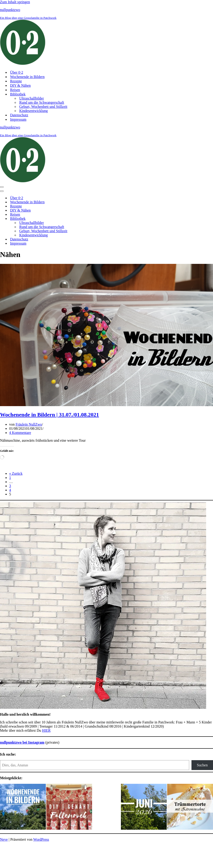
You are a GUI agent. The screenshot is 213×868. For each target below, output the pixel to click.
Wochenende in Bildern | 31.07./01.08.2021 (49, 415)
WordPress (41, 839)
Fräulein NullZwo (29, 424)
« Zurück (16, 473)
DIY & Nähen (20, 85)
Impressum (18, 119)
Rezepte (16, 81)
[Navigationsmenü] (2, 187)
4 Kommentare (20, 433)
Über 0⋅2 (17, 72)
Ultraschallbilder (32, 98)
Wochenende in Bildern (27, 77)
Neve (4, 839)
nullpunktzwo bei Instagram (22, 742)
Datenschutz (19, 115)
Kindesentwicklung (33, 111)
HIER (46, 730)
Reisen (15, 90)
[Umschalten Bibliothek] (80, 219)
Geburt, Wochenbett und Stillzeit (43, 107)
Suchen (202, 765)
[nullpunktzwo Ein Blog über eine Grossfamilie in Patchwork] (106, 37)
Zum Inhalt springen (15, 2)
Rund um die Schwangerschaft (42, 102)
